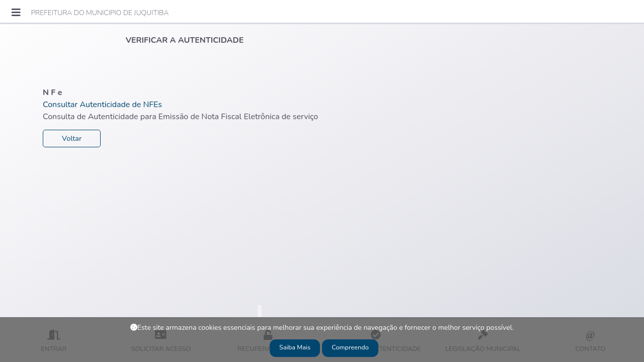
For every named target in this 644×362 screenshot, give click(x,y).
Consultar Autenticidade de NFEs (102, 105)
